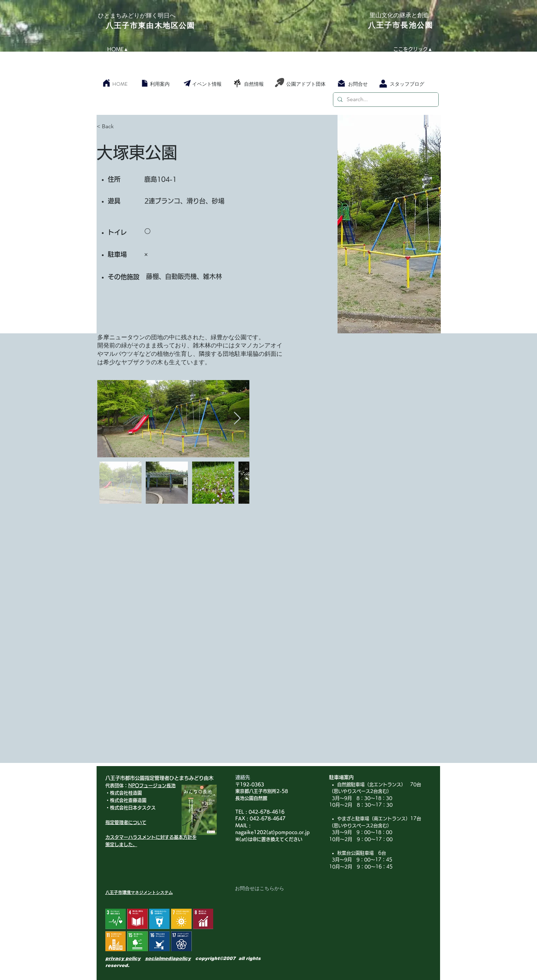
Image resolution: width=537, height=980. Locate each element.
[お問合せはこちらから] (260, 889)
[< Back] (121, 127)
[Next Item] (237, 419)
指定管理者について (126, 822)
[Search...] (385, 100)
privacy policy (123, 958)
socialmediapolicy (168, 958)
